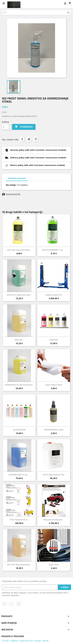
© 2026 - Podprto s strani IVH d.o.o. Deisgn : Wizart (25, 641)
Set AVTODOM (19, 430)
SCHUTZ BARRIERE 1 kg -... (54, 250)
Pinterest (36, 139)
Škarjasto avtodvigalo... (54, 520)
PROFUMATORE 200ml (54, 430)
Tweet (29, 139)
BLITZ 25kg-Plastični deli (54, 475)
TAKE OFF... (19, 340)
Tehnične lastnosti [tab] (17, 178)
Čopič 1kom (54, 565)
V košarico (24, 127)
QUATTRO (54, 340)
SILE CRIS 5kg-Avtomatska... (19, 565)
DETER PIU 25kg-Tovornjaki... (19, 295)
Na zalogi (11, 185)
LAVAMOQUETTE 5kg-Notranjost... (19, 385)
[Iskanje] (36, 12)
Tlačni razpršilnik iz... (19, 520)
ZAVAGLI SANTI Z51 (54, 295)
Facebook (4, 604)
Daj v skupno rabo (22, 139)
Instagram (19, 604)
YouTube (12, 604)
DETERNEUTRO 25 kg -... (19, 475)
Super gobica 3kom (54, 385)
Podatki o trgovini (13, 636)
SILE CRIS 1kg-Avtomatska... (19, 250)
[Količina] (5, 127)
